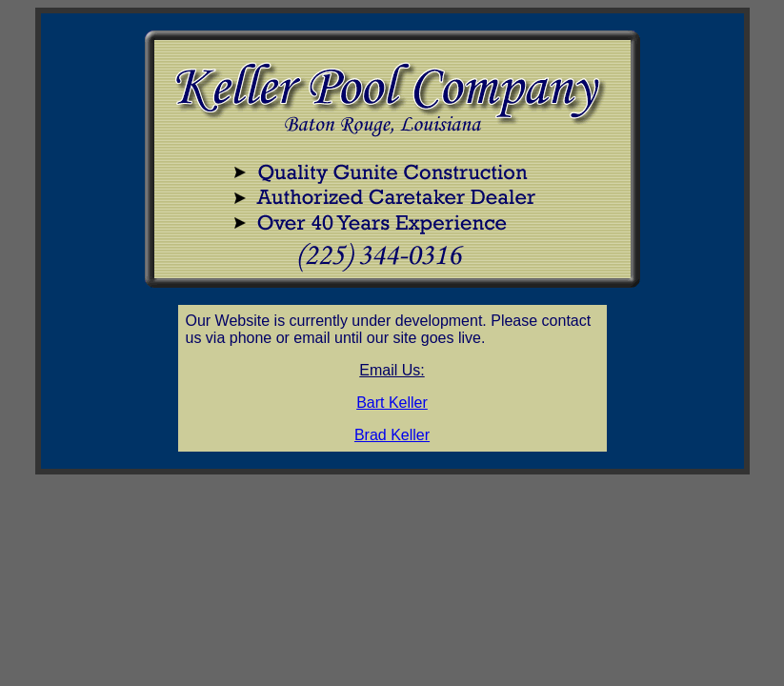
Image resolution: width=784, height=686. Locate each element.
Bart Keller (392, 403)
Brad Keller (392, 435)
